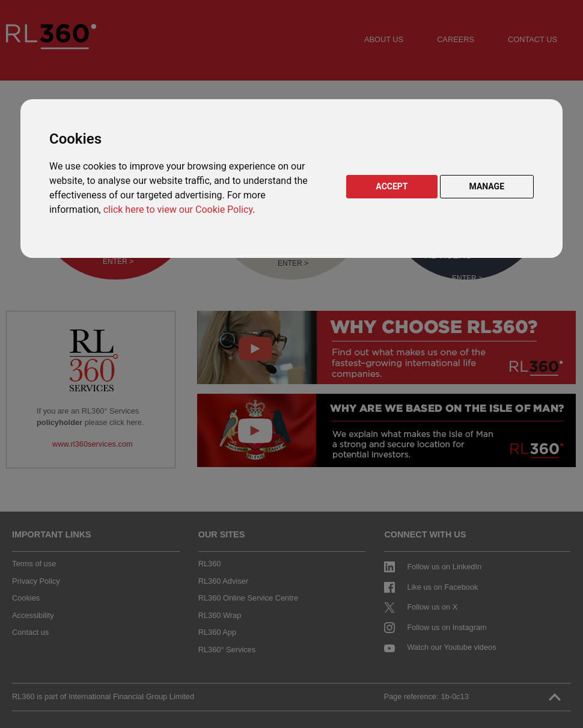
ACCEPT (392, 186)
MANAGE (487, 186)
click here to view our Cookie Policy (178, 210)
